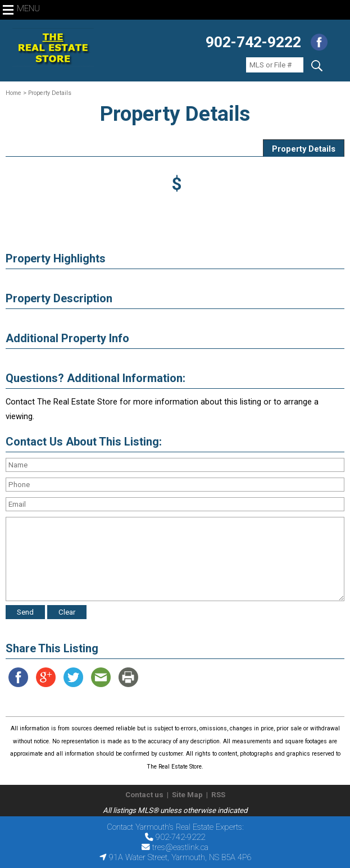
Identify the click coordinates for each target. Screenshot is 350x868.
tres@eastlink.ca (180, 847)
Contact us (144, 795)
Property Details (304, 149)
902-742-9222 (253, 42)
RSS (218, 795)
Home (13, 93)
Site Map (187, 795)
